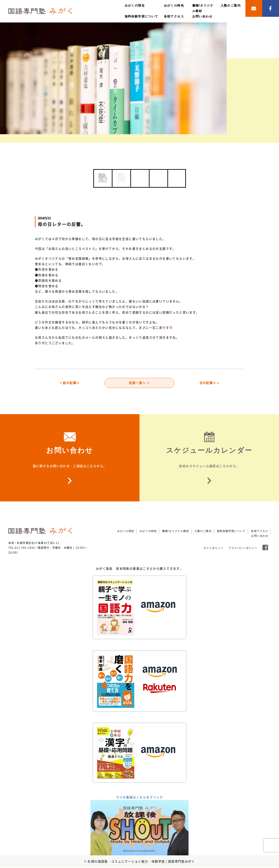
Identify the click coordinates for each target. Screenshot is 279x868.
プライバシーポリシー (243, 549)
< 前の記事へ (70, 383)
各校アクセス (174, 16)
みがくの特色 (174, 5)
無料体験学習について (141, 16)
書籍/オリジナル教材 (176, 532)
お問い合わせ (202, 16)
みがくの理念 (135, 5)
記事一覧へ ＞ (140, 383)
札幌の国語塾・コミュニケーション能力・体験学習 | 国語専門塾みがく (141, 862)
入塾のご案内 (231, 5)
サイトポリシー (213, 549)
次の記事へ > (209, 383)
